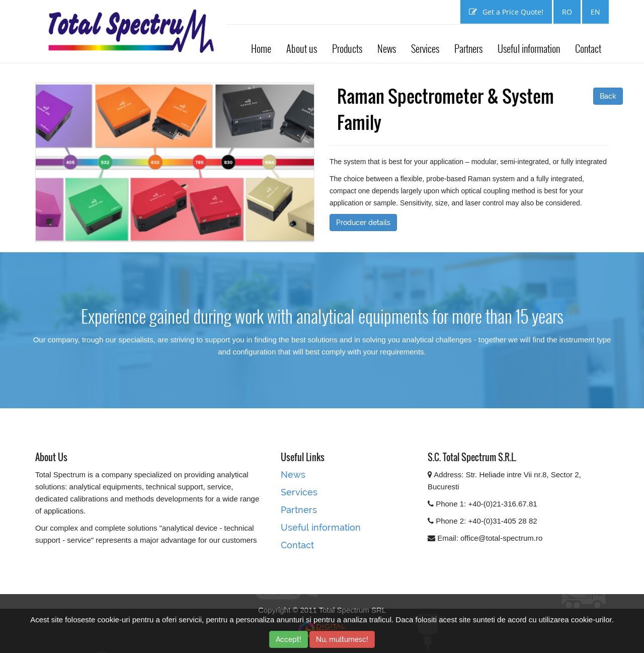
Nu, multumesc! (342, 639)
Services (425, 48)
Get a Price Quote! (506, 12)
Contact (588, 48)
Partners (468, 48)
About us (302, 48)
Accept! (289, 639)
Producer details (363, 223)
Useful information (529, 48)
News (387, 48)
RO (567, 12)
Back (608, 96)
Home (261, 48)
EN (595, 12)
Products (347, 48)
